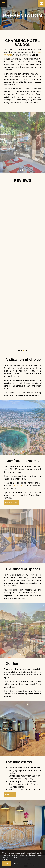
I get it (7, 863)
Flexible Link (12, 503)
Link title (10, 794)
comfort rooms (19, 485)
